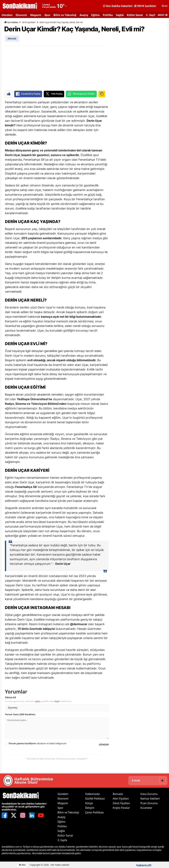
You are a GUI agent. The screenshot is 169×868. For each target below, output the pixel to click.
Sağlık (120, 15)
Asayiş (84, 15)
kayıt (57, 701)
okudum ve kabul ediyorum (38, 743)
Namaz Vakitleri (150, 799)
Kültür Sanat (135, 15)
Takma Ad (10, 697)
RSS (22, 865)
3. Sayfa (151, 15)
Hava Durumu (149, 794)
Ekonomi (21, 15)
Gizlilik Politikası (95, 799)
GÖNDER (104, 745)
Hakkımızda (92, 794)
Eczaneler (146, 808)
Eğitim (95, 15)
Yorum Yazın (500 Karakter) (20, 714)
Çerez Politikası (94, 812)
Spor (47, 15)
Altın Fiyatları (121, 799)
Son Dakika (11, 22)
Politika (108, 15)
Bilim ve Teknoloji (65, 15)
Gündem (7, 15)
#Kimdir (12, 39)
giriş (37, 701)
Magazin (36, 15)
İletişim (90, 808)
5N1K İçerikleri (29, 22)
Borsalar (118, 794)
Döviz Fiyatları (121, 803)
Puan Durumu (149, 803)
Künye (89, 803)
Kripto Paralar (121, 808)
